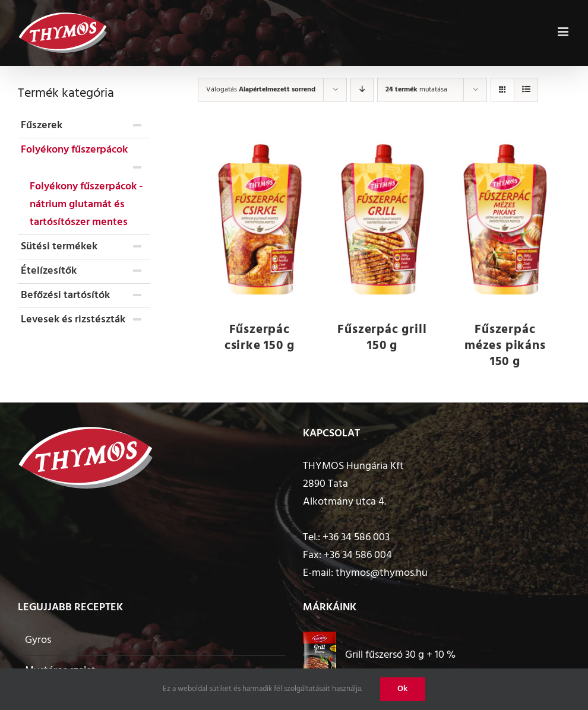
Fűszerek (42, 126)
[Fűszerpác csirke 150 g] (259, 221)
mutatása (416, 90)
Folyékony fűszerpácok (74, 150)
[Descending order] (362, 90)
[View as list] (526, 90)
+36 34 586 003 (356, 538)
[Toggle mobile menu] (564, 30)
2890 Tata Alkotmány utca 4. (344, 493)
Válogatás (261, 90)
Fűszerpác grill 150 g (382, 338)
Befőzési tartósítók (65, 295)
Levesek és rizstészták (73, 320)
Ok (403, 689)
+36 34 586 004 (358, 555)
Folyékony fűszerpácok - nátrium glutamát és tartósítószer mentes (86, 205)
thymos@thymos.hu (382, 573)
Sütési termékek (59, 247)
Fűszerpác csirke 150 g (260, 338)
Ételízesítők (49, 271)
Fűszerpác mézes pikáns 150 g (505, 346)
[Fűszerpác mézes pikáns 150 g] (505, 221)
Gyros (38, 640)
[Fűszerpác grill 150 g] (382, 221)
